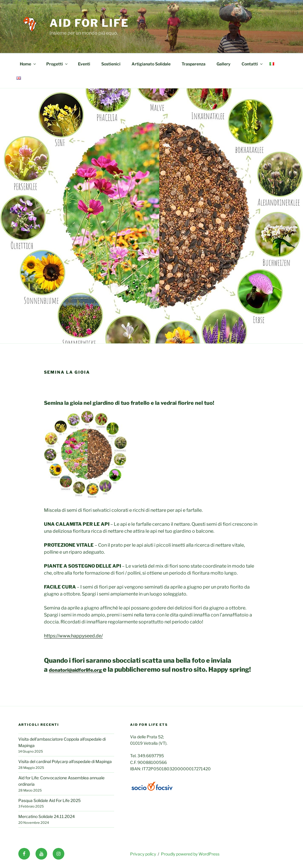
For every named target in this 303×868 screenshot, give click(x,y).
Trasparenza (194, 64)
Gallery (224, 64)
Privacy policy (143, 854)
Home (28, 64)
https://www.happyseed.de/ (73, 636)
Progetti (57, 64)
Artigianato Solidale (151, 64)
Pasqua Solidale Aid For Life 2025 (49, 800)
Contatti (252, 64)
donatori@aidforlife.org (76, 670)
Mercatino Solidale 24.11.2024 (47, 816)
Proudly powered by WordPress (190, 854)
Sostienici (111, 64)
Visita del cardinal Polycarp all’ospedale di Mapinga (65, 761)
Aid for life (89, 23)
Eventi (84, 64)
